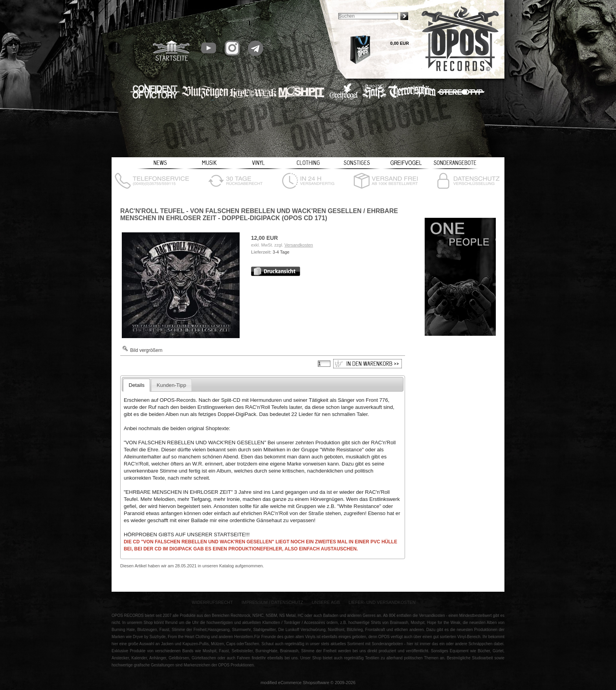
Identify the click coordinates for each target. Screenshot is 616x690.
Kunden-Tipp (171, 385)
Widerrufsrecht (212, 602)
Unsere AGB (326, 602)
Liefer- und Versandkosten (382, 602)
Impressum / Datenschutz (272, 602)
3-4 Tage (281, 252)
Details (136, 385)
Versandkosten (299, 245)
